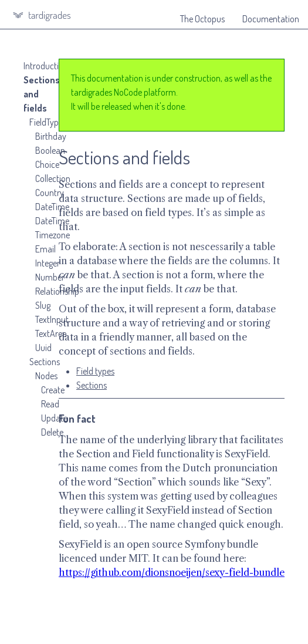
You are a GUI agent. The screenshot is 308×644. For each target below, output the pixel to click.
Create (53, 390)
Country (50, 193)
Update (54, 418)
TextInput (52, 319)
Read (50, 404)
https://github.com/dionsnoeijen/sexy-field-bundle (172, 572)
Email (45, 249)
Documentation (271, 19)
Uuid (43, 348)
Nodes (46, 376)
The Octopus (202, 19)
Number (50, 277)
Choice (47, 164)
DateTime (52, 207)
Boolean (50, 150)
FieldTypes (48, 122)
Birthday (51, 136)
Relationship (57, 291)
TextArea (51, 333)
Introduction (46, 66)
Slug (43, 305)
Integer (48, 263)
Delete (52, 432)
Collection (53, 178)
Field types (95, 371)
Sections (45, 362)
